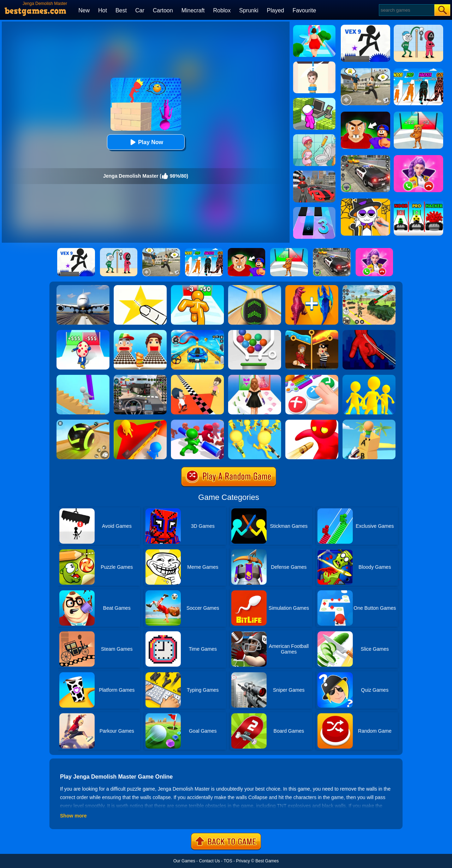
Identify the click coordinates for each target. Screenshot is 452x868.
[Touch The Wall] (197, 377)
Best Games (267, 861)
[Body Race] (314, 28)
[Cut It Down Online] (140, 288)
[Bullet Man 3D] (312, 422)
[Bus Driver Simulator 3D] (140, 377)
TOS (228, 861)
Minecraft (193, 10)
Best (121, 10)
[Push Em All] (197, 422)
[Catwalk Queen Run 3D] (255, 377)
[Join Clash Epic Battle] (369, 377)
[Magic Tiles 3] (314, 209)
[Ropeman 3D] (369, 332)
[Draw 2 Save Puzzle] (314, 137)
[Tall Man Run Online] (197, 288)
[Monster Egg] (83, 332)
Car (140, 10)
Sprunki (249, 10)
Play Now (146, 142)
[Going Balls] (255, 288)
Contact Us (209, 861)
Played (276, 10)
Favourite (304, 10)
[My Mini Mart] (314, 100)
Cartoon (163, 10)
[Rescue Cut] (314, 64)
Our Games (184, 861)
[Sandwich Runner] (140, 332)
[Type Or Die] (369, 422)
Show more (73, 816)
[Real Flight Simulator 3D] (83, 288)
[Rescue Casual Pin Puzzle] (312, 332)
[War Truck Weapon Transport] (369, 288)
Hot (103, 10)
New (84, 10)
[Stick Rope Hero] (314, 173)
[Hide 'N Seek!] (140, 422)
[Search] (406, 10)
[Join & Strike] (255, 422)
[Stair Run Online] (83, 377)
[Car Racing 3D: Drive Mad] (197, 332)
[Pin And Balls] (255, 332)
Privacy (243, 861)
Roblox (222, 10)
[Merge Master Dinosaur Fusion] (312, 288)
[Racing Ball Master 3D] (83, 422)
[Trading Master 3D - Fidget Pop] (312, 377)
